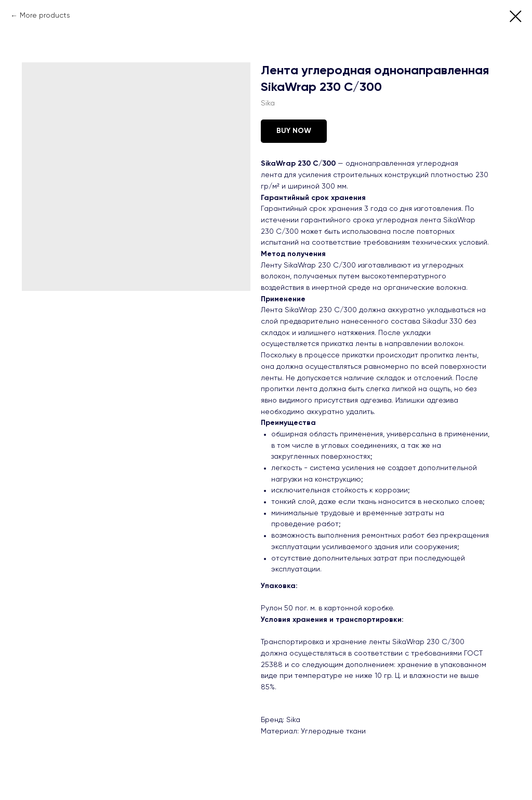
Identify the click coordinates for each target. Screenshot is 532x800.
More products (45, 16)
